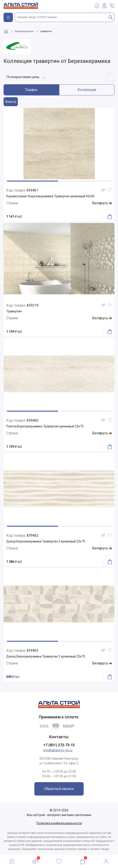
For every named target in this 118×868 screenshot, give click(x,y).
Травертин (14, 311)
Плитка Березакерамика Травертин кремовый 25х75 (45, 426)
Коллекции (87, 90)
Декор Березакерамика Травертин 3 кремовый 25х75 (46, 541)
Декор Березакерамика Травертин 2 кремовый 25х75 (46, 656)
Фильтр (11, 102)
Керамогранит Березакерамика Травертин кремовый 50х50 (50, 196)
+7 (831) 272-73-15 (59, 745)
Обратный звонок (59, 789)
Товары (31, 90)
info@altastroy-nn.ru (58, 750)
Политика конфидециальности (59, 823)
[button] (33, 181)
